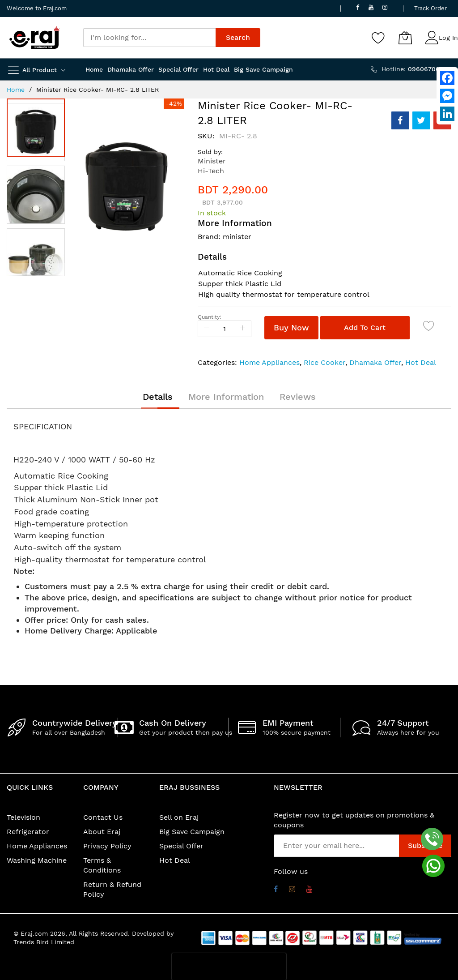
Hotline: (416, 69)
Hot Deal (421, 362)
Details (158, 397)
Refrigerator (28, 832)
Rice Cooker (324, 362)
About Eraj (102, 832)
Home (16, 90)
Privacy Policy (107, 846)
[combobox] (150, 38)
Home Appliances (269, 362)
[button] (38, 193)
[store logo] (34, 38)
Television (23, 817)
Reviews (298, 397)
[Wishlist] (378, 38)
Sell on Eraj (179, 817)
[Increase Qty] (242, 329)
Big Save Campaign (192, 832)
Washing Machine (37, 860)
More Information (226, 397)
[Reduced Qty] (207, 329)
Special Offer (181, 846)
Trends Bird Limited (44, 942)
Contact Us (103, 817)
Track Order (430, 8)
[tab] (158, 397)
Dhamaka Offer (375, 362)
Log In (448, 38)
